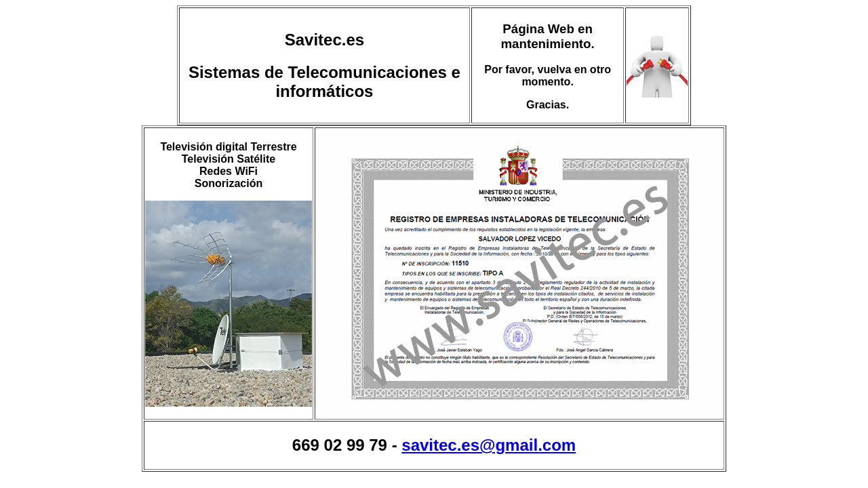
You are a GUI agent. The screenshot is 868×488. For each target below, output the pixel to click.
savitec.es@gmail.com (489, 445)
